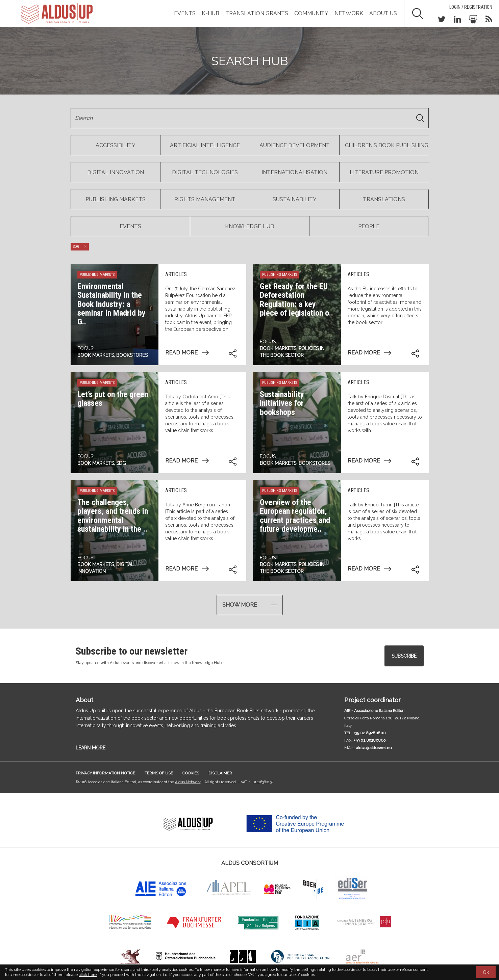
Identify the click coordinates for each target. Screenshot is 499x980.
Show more (240, 605)
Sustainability (295, 199)
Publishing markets (116, 199)
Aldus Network (188, 782)
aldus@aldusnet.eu (374, 748)
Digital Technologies (205, 172)
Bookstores (132, 355)
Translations (384, 199)
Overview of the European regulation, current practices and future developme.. (295, 516)
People (369, 226)
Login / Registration (471, 7)
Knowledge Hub (250, 226)
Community (311, 13)
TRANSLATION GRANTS (257, 13)
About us (383, 13)
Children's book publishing (387, 145)
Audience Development (295, 145)
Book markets (96, 355)
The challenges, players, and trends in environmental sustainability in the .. (113, 516)
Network (349, 13)
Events (185, 13)
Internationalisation (294, 172)
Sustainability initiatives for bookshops (282, 403)
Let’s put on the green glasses (113, 399)
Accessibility (116, 145)
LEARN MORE (91, 748)
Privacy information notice (105, 773)
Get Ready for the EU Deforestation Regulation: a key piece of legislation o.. (296, 300)
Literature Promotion (384, 172)
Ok (486, 972)
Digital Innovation (116, 172)
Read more (181, 353)
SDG (121, 463)
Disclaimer (220, 773)
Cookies (191, 773)
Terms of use (159, 773)
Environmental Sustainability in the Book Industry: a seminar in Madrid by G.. (111, 304)
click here (88, 975)
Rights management (205, 199)
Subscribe (404, 656)
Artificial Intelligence (205, 145)
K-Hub (210, 13)
